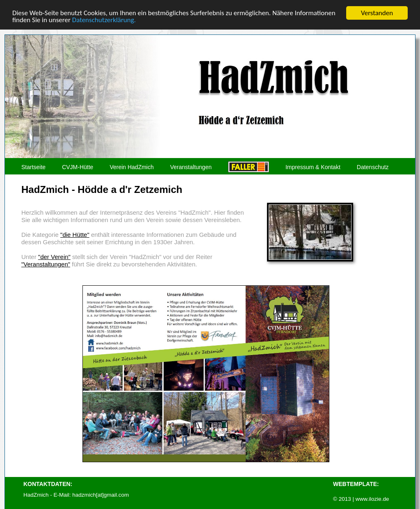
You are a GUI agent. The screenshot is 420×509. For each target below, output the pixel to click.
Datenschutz (373, 167)
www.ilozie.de (372, 499)
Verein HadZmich (131, 167)
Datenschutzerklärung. (104, 20)
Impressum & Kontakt (313, 167)
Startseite (33, 167)
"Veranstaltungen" (46, 264)
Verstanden (377, 13)
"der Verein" (54, 257)
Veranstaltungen (191, 167)
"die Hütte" (75, 235)
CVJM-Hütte (78, 167)
